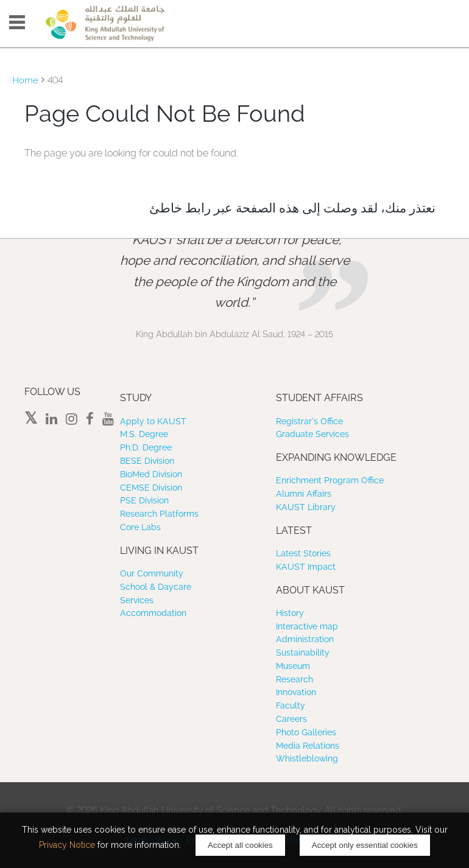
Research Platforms (159, 514)
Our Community (152, 573)
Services (137, 600)
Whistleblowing (307, 758)
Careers (291, 719)
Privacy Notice (67, 845)
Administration (305, 639)
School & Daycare (156, 587)
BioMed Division (151, 474)
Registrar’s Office (309, 421)
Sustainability (303, 653)
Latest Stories (303, 553)
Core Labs (140, 527)
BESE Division (147, 461)
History (290, 613)
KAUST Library (306, 507)
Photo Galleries (306, 732)
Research (294, 679)
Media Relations (308, 746)
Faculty (291, 705)
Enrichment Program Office (330, 480)
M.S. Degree (144, 434)
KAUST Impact (306, 567)
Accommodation (153, 613)
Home (25, 80)
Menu (17, 22)
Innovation (296, 692)
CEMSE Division (151, 488)
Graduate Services (312, 434)
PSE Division (144, 500)
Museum (293, 666)
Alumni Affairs (304, 494)
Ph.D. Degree (146, 447)
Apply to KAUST (153, 421)
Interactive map (307, 626)
